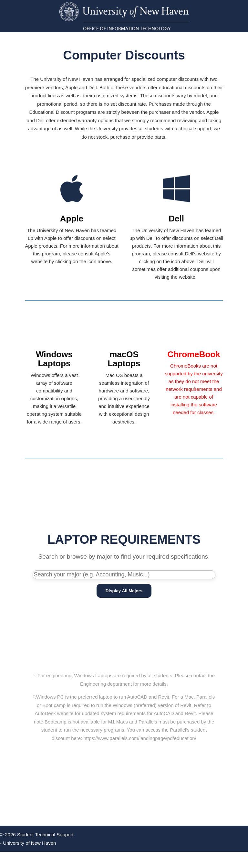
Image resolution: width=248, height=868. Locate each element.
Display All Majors (124, 591)
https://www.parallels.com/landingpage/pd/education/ (140, 738)
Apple (72, 219)
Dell (176, 219)
